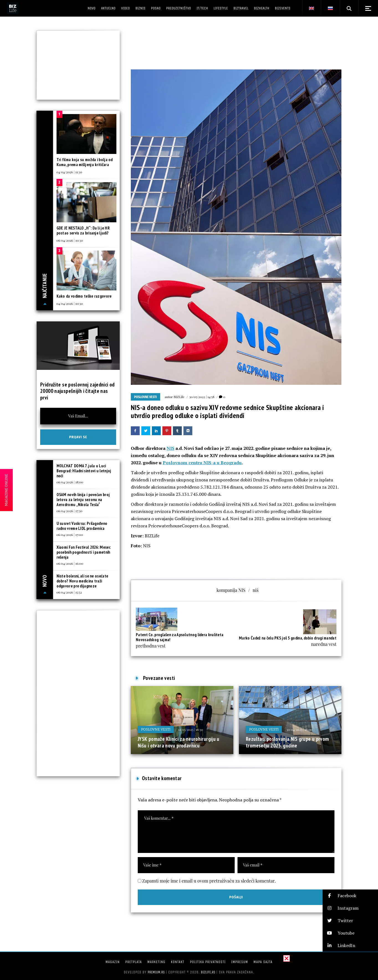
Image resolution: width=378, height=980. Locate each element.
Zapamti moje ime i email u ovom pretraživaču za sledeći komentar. (209, 881)
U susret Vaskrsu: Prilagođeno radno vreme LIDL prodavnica (82, 526)
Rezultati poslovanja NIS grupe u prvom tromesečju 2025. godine (287, 742)
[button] (350, 896)
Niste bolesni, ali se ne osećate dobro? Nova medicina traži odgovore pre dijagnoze (82, 581)
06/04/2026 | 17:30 (70, 511)
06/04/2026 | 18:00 (70, 482)
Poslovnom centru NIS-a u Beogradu (202, 463)
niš (255, 590)
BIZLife (179, 397)
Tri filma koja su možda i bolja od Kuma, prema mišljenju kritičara (85, 162)
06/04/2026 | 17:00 (70, 535)
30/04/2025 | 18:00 (299, 729)
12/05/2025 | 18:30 (191, 729)
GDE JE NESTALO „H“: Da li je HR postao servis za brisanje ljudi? (83, 230)
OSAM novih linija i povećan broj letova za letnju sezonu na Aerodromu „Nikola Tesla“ (83, 500)
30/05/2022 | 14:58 (202, 397)
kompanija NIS (231, 590)
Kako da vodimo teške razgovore (84, 296)
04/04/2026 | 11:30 (69, 172)
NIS (170, 448)
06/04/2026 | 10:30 (70, 240)
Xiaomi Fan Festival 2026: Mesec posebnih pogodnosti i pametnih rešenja (84, 552)
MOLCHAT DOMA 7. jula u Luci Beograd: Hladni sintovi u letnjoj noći (84, 471)
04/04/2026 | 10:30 (70, 303)
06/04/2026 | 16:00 (70, 563)
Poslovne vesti (145, 397)
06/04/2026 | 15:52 (69, 592)
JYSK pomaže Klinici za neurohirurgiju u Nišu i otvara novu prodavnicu (179, 742)
